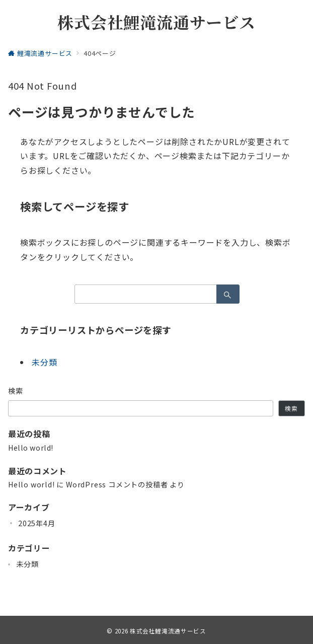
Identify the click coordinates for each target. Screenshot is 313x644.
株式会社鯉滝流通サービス (156, 22)
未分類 (44, 362)
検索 (16, 391)
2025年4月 (37, 523)
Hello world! (31, 448)
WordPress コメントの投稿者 (117, 484)
